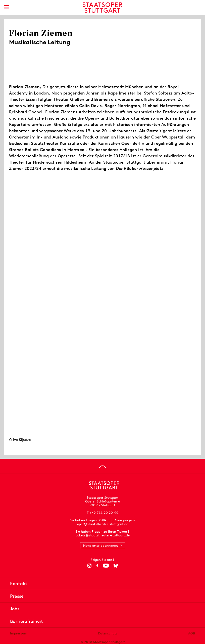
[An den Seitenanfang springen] (102, 466)
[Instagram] (90, 566)
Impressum (19, 633)
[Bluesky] (116, 566)
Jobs (15, 609)
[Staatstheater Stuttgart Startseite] (103, 8)
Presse (17, 596)
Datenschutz (108, 633)
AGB (192, 633)
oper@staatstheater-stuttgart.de (103, 524)
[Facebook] (97, 566)
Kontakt (19, 584)
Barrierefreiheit (27, 621)
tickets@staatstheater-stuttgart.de (102, 535)
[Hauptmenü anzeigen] (7, 7)
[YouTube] (106, 566)
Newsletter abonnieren (100, 546)
